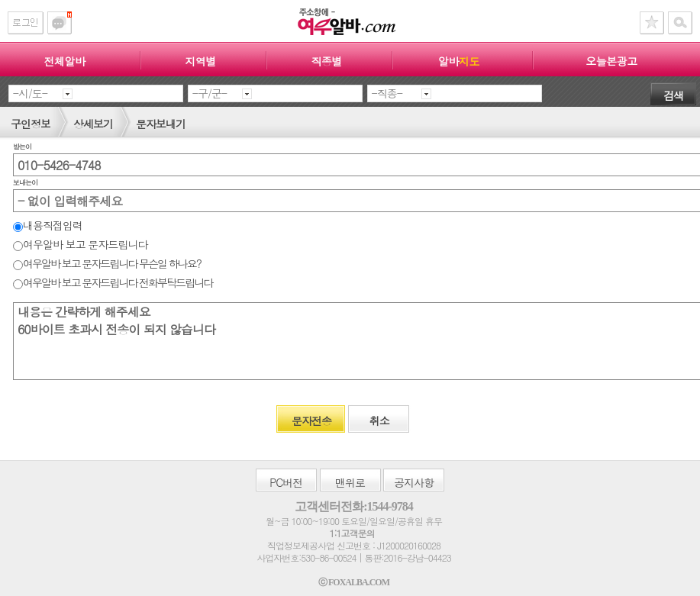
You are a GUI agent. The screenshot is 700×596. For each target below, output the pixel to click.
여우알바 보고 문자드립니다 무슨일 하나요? (107, 263)
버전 (286, 482)
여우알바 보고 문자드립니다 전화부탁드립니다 (113, 282)
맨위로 (350, 482)
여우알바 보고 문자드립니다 (80, 244)
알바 (459, 61)
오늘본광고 (611, 61)
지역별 (200, 61)
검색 (673, 95)
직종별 (326, 61)
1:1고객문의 (352, 533)
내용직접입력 (48, 225)
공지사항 (414, 482)
